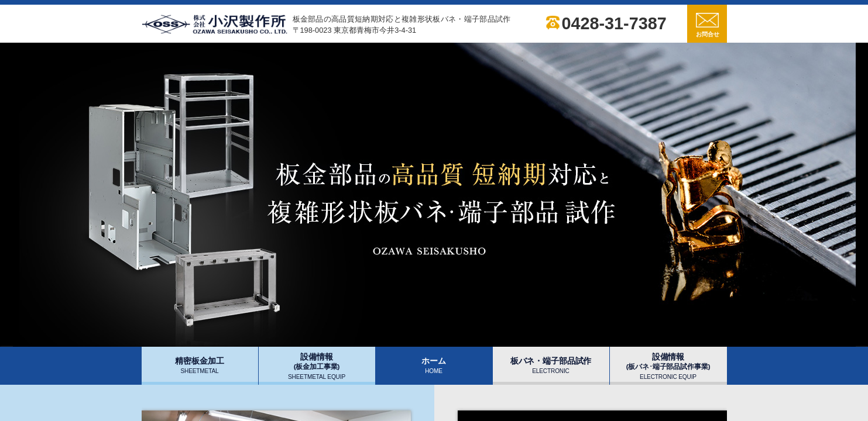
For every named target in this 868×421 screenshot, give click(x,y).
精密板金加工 (199, 365)
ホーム (434, 365)
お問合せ (708, 25)
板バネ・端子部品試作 (551, 365)
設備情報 (317, 366)
